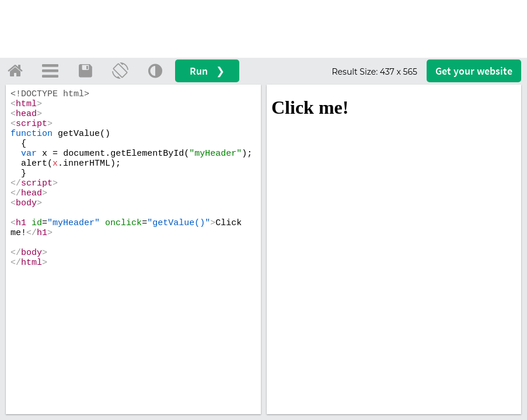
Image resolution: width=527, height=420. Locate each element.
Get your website (474, 71)
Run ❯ (207, 71)
